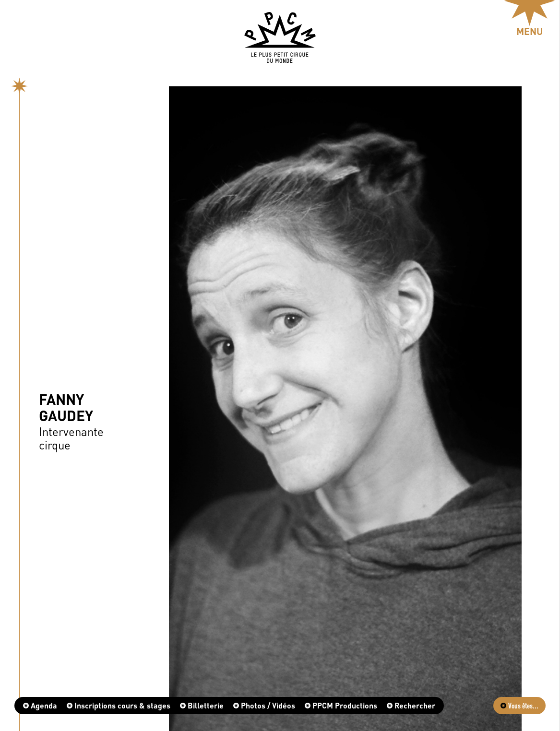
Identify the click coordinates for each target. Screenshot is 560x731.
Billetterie (202, 705)
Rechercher (411, 705)
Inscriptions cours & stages (119, 705)
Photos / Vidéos (264, 705)
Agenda (40, 705)
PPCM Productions (341, 705)
